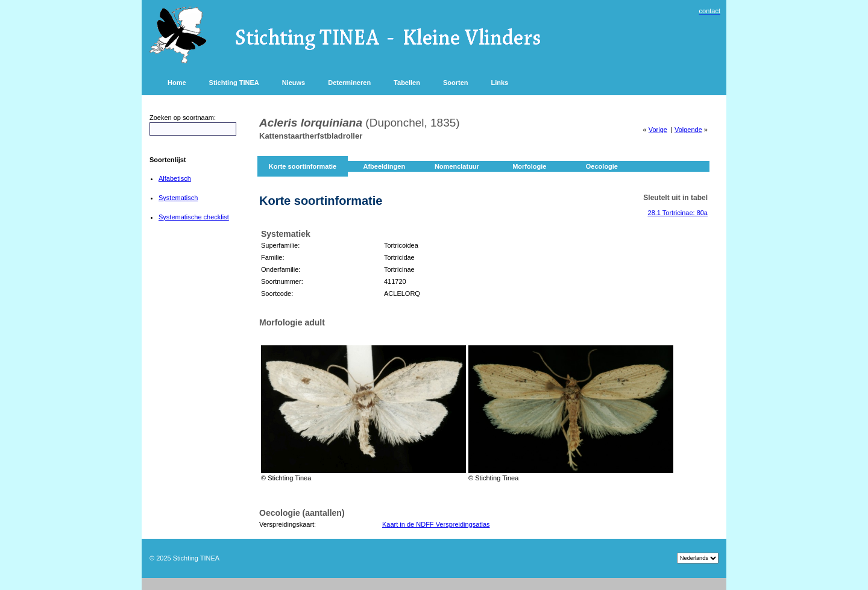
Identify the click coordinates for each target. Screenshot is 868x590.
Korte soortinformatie (303, 166)
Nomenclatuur (457, 166)
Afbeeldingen (384, 166)
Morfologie (529, 166)
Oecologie (602, 166)
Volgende (688, 130)
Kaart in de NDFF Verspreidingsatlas (436, 524)
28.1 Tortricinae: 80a (678, 213)
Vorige (658, 130)
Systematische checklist (194, 217)
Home (177, 83)
